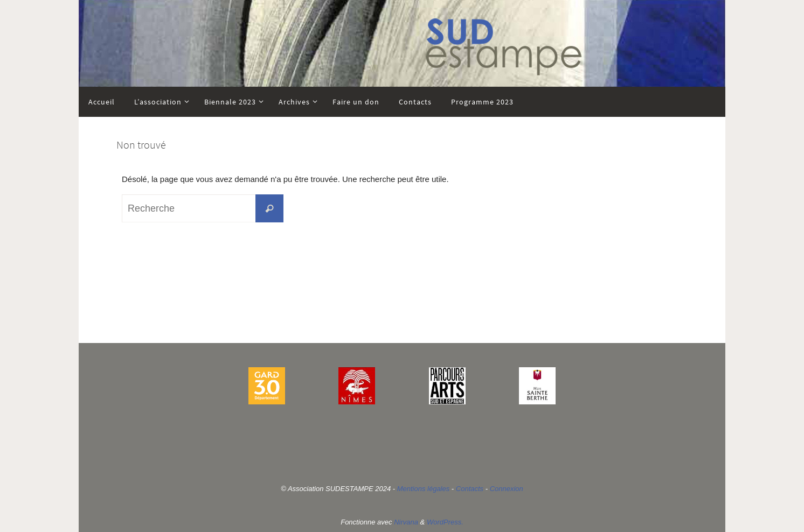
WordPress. (445, 522)
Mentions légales (424, 489)
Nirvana (406, 522)
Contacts (470, 489)
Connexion (507, 489)
